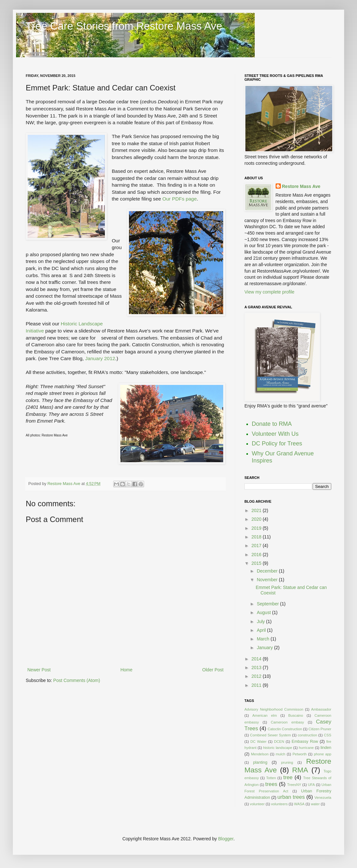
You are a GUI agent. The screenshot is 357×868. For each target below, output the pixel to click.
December (268, 571)
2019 (257, 528)
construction (307, 735)
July (261, 621)
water (315, 804)
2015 (257, 563)
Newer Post (39, 670)
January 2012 (100, 358)
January (265, 648)
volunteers (279, 804)
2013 (257, 667)
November (268, 580)
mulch (280, 754)
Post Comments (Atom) (77, 680)
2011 (257, 685)
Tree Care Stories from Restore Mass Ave (124, 26)
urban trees (291, 797)
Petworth (299, 754)
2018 (257, 537)
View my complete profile (269, 292)
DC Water (258, 742)
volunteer (257, 804)
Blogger (226, 839)
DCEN (279, 742)
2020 (257, 519)
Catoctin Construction (285, 729)
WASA (299, 804)
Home (126, 670)
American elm (265, 715)
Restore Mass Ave (64, 484)
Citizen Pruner (320, 729)
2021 (257, 510)
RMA (300, 770)
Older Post (213, 670)
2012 (257, 676)
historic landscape (278, 748)
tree (288, 777)
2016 (257, 555)
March (264, 639)
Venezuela (323, 798)
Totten (271, 778)
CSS (328, 735)
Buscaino (296, 715)
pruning (287, 762)
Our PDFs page (180, 199)
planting (260, 762)
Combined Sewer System (270, 735)
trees (271, 784)
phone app (323, 754)
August (264, 612)
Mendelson (260, 754)
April (262, 630)
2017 (257, 546)
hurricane (306, 748)
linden (326, 748)
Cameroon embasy (287, 722)
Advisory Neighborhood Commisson (274, 709)
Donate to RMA (272, 424)
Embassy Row (305, 742)
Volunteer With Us (275, 434)
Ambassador (321, 709)
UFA (311, 785)
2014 (257, 659)
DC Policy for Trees (277, 443)
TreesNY (294, 785)
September (268, 604)
